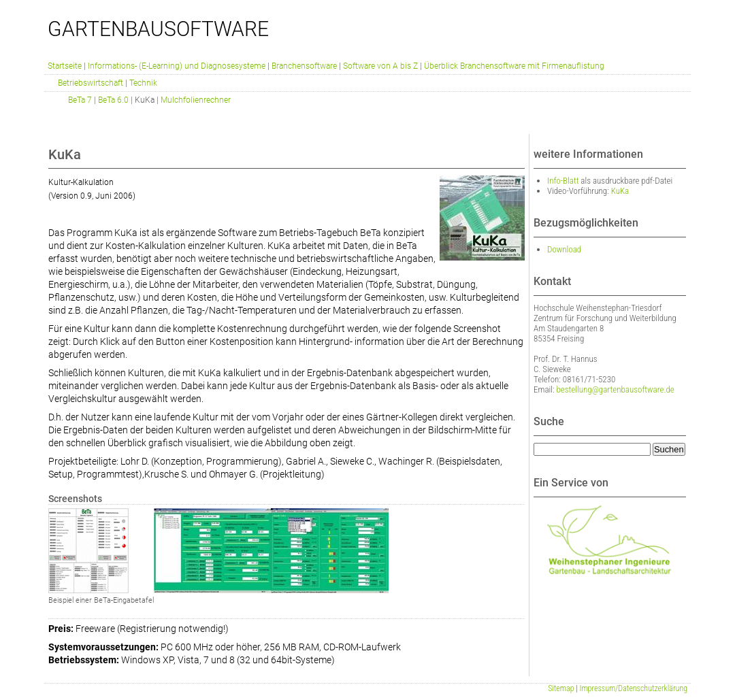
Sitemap (561, 688)
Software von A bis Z (380, 66)
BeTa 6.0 (113, 100)
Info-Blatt (563, 181)
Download (564, 249)
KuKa (620, 191)
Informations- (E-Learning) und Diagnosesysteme (177, 66)
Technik (143, 83)
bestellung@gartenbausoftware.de (616, 389)
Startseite (65, 66)
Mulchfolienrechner (196, 100)
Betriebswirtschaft (91, 83)
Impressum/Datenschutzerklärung (634, 688)
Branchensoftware (304, 66)
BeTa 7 (80, 100)
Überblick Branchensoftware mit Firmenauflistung (514, 66)
